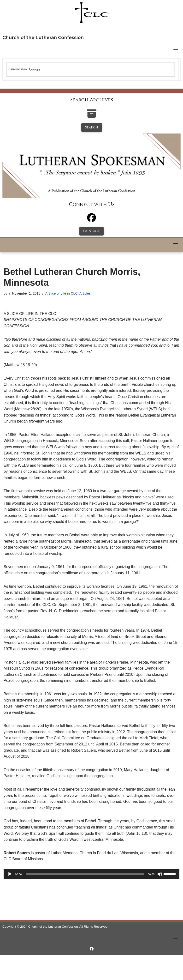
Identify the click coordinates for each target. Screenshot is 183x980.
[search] (91, 69)
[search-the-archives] (92, 116)
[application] (91, 874)
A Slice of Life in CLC (62, 293)
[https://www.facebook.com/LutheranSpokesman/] (92, 949)
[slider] (85, 874)
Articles (85, 293)
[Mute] (160, 874)
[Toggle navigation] (176, 49)
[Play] (10, 874)
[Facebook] (91, 220)
